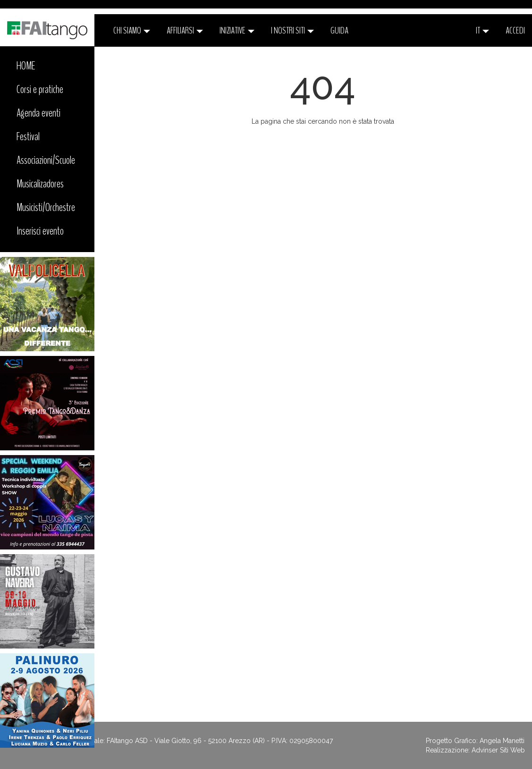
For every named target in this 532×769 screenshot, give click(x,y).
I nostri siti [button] (292, 30)
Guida (339, 30)
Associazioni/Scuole (46, 160)
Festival (28, 136)
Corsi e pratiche (40, 89)
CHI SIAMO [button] (132, 30)
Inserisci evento (40, 231)
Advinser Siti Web (498, 750)
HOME (26, 66)
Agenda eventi (38, 113)
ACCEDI (515, 30)
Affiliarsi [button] (185, 30)
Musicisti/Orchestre (46, 207)
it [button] (482, 30)
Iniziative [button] (237, 30)
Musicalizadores (40, 184)
